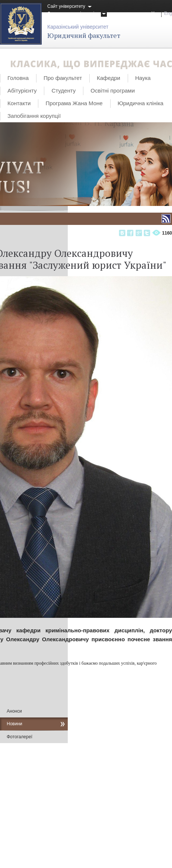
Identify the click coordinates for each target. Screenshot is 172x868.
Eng (168, 13)
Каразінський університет (78, 27)
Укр (155, 13)
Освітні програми (113, 91)
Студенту (63, 91)
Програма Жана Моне (74, 103)
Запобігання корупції (34, 116)
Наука (143, 78)
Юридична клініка (141, 103)
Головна (18, 78)
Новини (15, 724)
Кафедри (109, 78)
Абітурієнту (22, 91)
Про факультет (63, 78)
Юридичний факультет (84, 35)
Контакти (19, 103)
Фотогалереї (20, 737)
